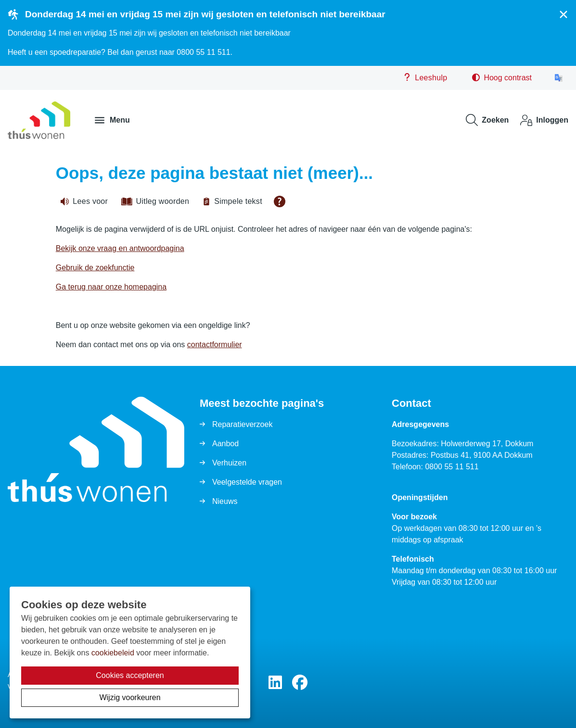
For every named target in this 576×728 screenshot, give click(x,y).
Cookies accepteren (130, 675)
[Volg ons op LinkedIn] (275, 683)
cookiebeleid (113, 653)
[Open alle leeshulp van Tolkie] (280, 201)
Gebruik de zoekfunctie (95, 268)
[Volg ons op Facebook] (300, 683)
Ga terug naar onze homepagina (111, 287)
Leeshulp (425, 77)
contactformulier (215, 345)
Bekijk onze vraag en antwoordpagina (120, 248)
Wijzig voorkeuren (130, 697)
